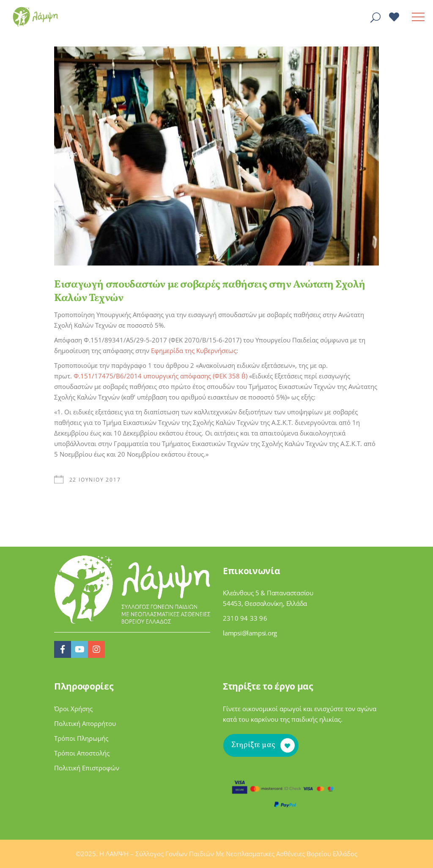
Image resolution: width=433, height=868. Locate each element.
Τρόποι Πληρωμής (81, 738)
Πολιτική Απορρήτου (85, 723)
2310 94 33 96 (245, 618)
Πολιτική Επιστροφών (87, 768)
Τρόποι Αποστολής (82, 753)
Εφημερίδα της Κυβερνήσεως (194, 350)
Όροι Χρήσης (73, 709)
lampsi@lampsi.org (250, 633)
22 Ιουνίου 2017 (95, 480)
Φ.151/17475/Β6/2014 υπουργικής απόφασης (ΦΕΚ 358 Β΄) (160, 376)
